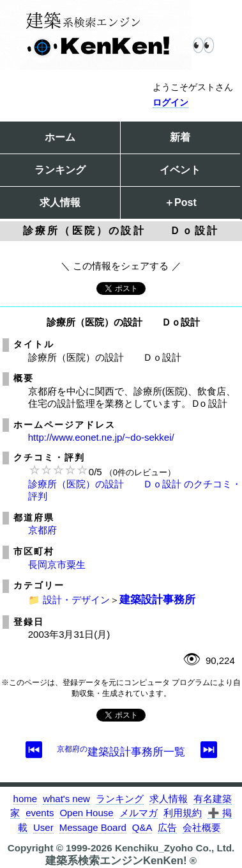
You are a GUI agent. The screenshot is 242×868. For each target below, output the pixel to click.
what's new (66, 799)
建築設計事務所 (157, 599)
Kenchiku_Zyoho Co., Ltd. (175, 848)
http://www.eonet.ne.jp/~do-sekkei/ (101, 437)
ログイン (170, 102)
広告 (167, 827)
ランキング (60, 170)
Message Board (93, 827)
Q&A (142, 827)
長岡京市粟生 (57, 564)
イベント (180, 170)
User (43, 827)
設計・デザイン (76, 600)
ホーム (60, 137)
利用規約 (183, 813)
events (40, 813)
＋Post (180, 202)
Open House (86, 813)
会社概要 (202, 827)
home (26, 799)
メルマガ (139, 813)
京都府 (42, 530)
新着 (180, 137)
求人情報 (60, 202)
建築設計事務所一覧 (121, 752)
